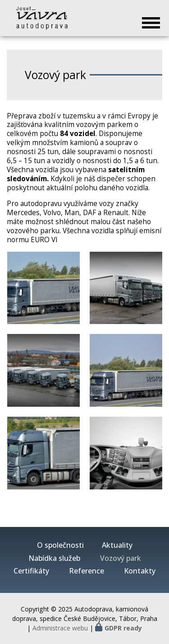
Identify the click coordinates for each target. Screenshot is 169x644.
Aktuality (117, 545)
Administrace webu (60, 628)
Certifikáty (31, 571)
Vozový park (121, 558)
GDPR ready (123, 628)
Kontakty (140, 571)
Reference (87, 571)
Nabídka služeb (54, 558)
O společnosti (60, 545)
